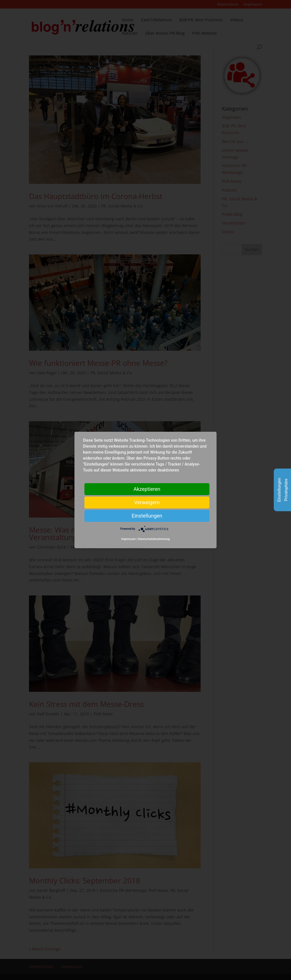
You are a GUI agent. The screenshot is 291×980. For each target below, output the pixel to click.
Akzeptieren (147, 489)
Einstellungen (147, 516)
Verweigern (147, 502)
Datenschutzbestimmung (154, 539)
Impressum (129, 539)
